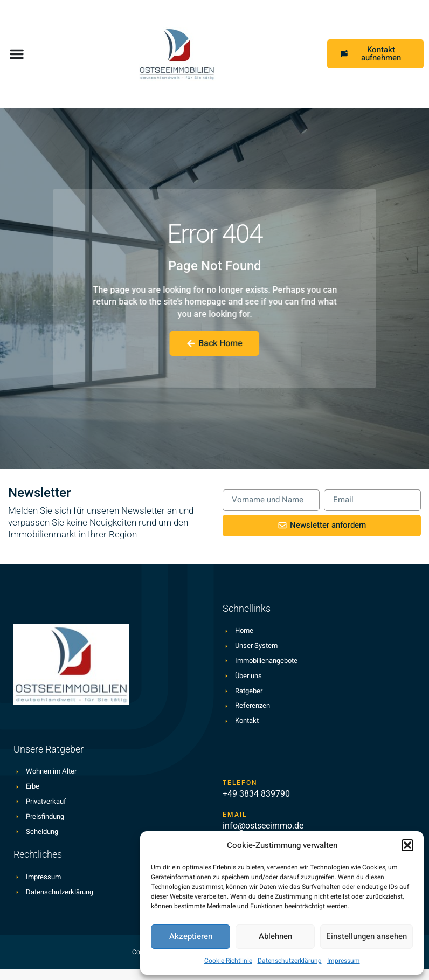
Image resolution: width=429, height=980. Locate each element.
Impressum (344, 961)
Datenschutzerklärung (290, 961)
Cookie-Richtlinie (228, 961)
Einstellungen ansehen (366, 936)
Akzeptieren (191, 936)
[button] (407, 845)
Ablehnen (275, 936)
